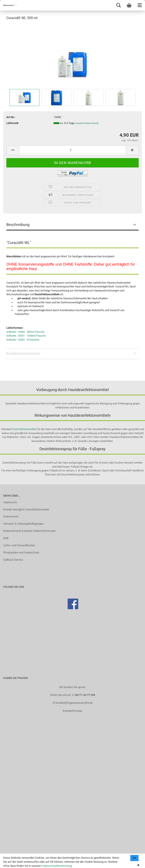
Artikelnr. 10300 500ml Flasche (25, 332)
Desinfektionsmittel (24, 429)
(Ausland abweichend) (87, 123)
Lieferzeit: (13, 123)
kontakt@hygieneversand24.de (74, 703)
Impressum (10, 502)
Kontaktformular (72, 711)
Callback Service (13, 560)
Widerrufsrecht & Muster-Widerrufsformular (29, 531)
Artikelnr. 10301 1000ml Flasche (26, 336)
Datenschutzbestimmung (57, 866)
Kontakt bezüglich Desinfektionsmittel (26, 509)
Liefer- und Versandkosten (19, 545)
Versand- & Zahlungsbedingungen (23, 524)
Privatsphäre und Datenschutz (21, 552)
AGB (6, 538)
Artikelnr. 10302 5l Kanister (23, 340)
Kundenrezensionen (23, 353)
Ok (134, 858)
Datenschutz (11, 516)
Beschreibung (18, 225)
